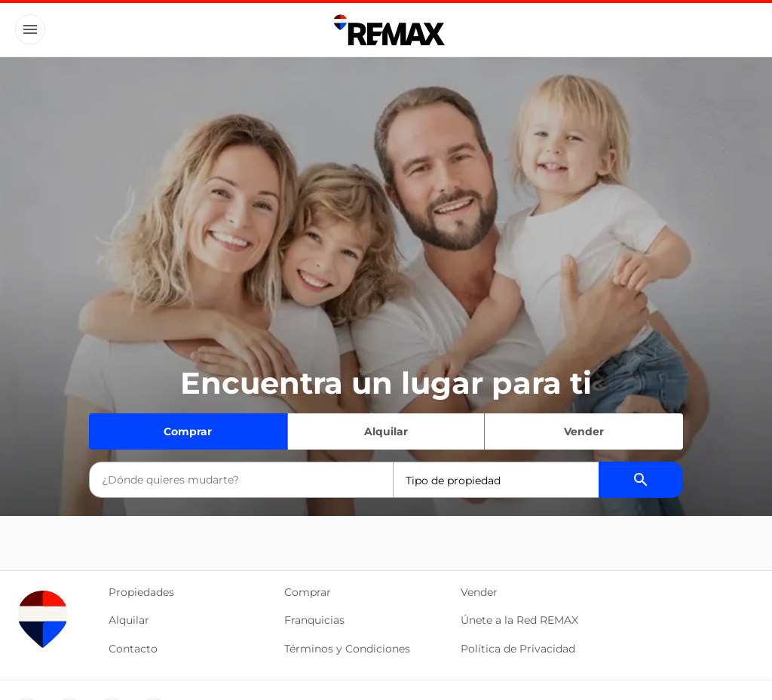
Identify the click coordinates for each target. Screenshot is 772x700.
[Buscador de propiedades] (641, 480)
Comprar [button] (308, 592)
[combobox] (241, 480)
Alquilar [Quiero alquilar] (386, 431)
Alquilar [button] (129, 620)
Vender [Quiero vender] (584, 431)
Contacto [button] (133, 649)
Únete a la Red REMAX (519, 620)
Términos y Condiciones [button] (347, 649)
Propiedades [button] (141, 592)
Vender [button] (479, 592)
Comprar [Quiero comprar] (188, 431)
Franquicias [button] (314, 620)
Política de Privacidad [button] (518, 649)
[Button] (30, 29)
